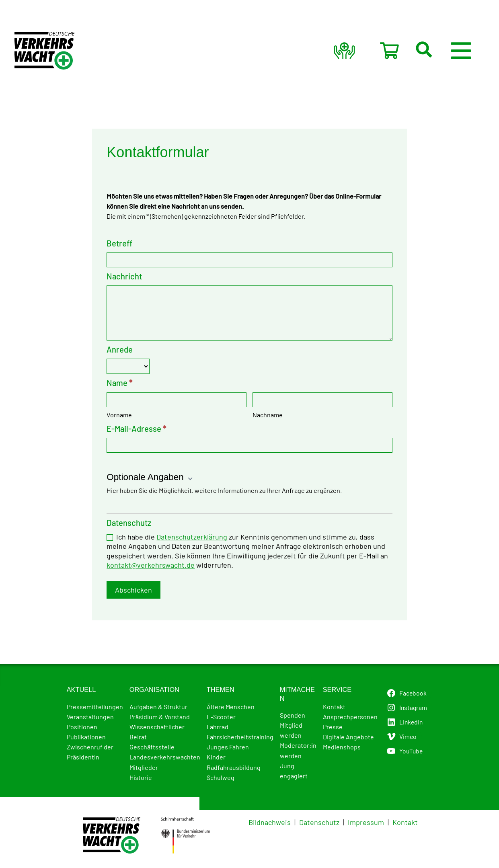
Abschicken (133, 592)
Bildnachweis (270, 822)
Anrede (120, 351)
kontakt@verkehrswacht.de (151, 567)
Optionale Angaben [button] (150, 479)
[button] (440, 51)
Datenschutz (319, 822)
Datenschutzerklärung (192, 539)
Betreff (119, 243)
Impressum (366, 822)
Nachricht (124, 277)
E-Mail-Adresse (136, 431)
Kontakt (405, 822)
